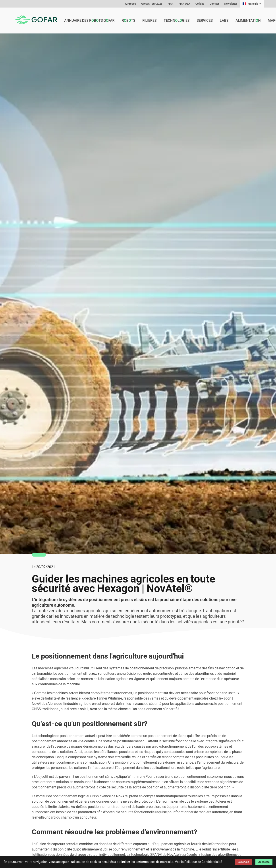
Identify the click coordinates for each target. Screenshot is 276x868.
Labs (224, 21)
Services (205, 21)
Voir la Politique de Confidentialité (198, 862)
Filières (149, 21)
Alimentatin (248, 21)
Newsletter (231, 4)
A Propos (130, 4)
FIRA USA (184, 4)
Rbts (129, 21)
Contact (214, 4)
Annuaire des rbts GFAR (89, 21)
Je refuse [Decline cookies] (243, 862)
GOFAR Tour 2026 (152, 4)
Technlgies (177, 21)
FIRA (170, 4)
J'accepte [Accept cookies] (264, 862)
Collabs (200, 4)
